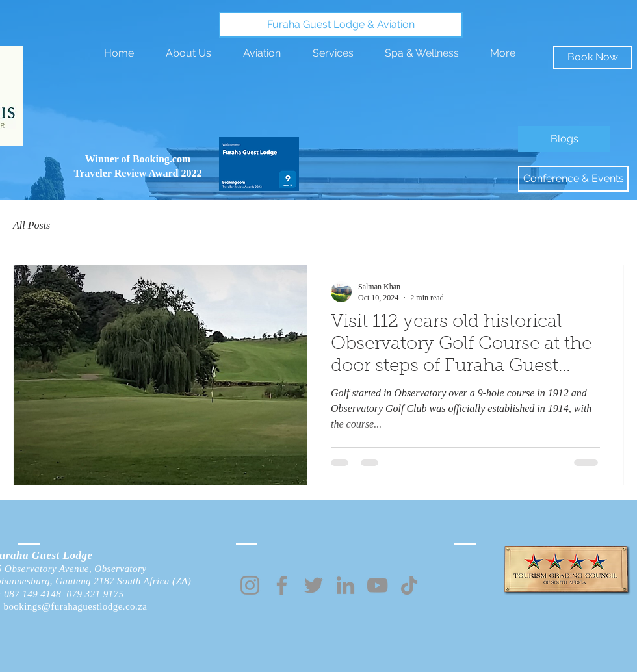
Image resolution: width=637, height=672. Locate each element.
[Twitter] (314, 585)
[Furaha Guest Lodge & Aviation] (341, 25)
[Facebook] (282, 585)
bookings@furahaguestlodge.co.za (75, 606)
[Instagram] (250, 585)
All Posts (32, 225)
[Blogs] (564, 139)
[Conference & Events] (573, 179)
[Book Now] (593, 58)
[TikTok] (409, 585)
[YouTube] (377, 585)
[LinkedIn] (345, 585)
